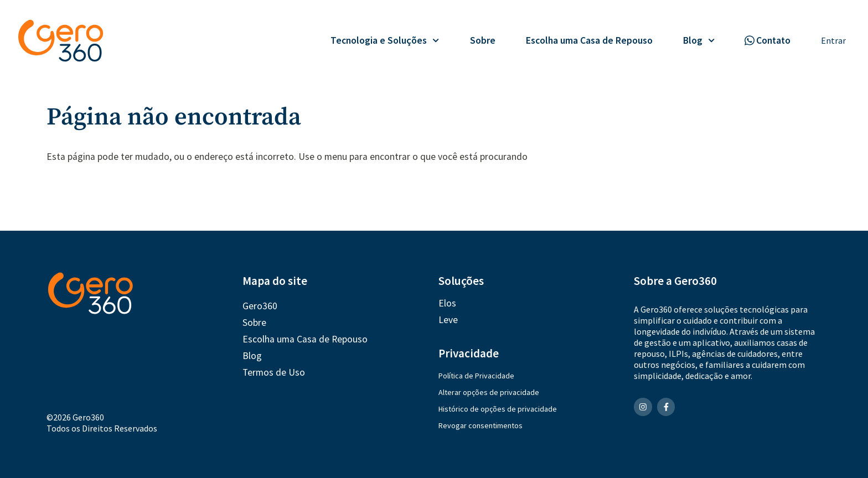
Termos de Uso (274, 372)
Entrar (833, 40)
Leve (448, 320)
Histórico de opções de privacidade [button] (498, 409)
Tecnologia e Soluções (385, 40)
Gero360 (260, 306)
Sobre (483, 40)
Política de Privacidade (476, 376)
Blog (699, 40)
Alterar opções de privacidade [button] (489, 392)
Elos (447, 303)
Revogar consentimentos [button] (480, 425)
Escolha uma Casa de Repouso (589, 40)
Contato (773, 40)
